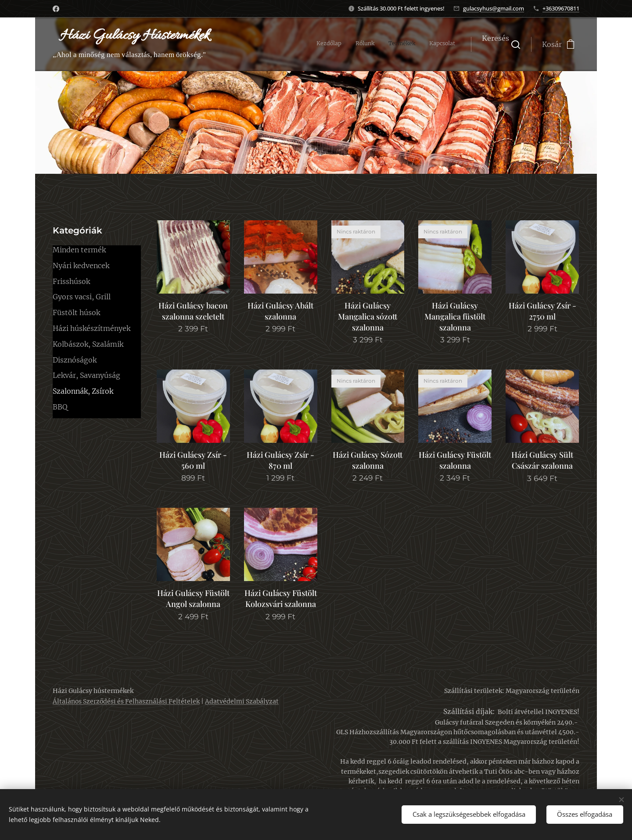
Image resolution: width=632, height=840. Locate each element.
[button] (501, 44)
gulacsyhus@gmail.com (494, 8)
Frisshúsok (71, 281)
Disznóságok (75, 360)
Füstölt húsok (76, 312)
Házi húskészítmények (92, 328)
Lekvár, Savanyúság (86, 375)
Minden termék (79, 250)
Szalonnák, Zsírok (83, 391)
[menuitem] (415, 44)
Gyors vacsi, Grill (82, 297)
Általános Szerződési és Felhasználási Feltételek (126, 701)
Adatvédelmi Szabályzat (242, 701)
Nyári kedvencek (81, 266)
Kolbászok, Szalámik (88, 344)
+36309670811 (561, 8)
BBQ (60, 407)
